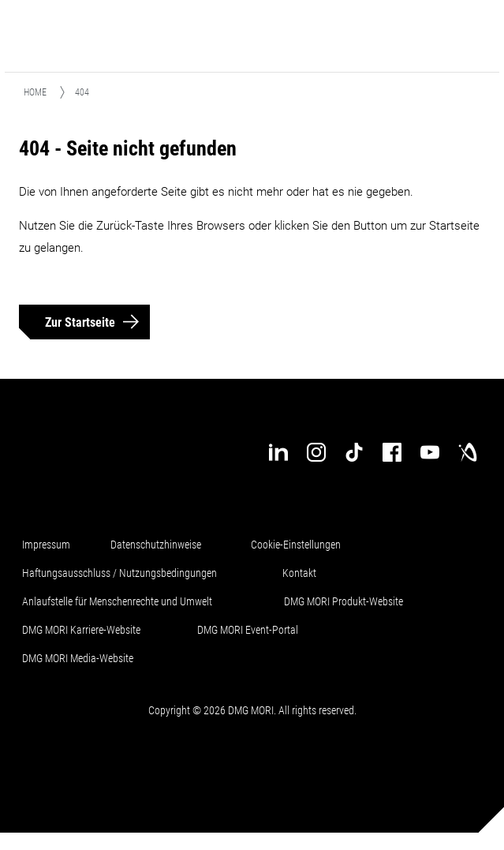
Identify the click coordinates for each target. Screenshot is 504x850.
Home (35, 92)
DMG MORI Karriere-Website (81, 630)
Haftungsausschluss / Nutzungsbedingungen (119, 573)
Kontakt (299, 573)
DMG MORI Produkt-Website (343, 601)
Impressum (46, 545)
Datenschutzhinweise (156, 545)
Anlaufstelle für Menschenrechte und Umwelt (117, 601)
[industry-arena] (468, 452)
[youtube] (430, 452)
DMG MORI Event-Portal (248, 630)
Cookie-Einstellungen (296, 545)
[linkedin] (278, 452)
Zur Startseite (80, 322)
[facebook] (392, 452)
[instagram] (316, 452)
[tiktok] (354, 452)
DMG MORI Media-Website (78, 658)
